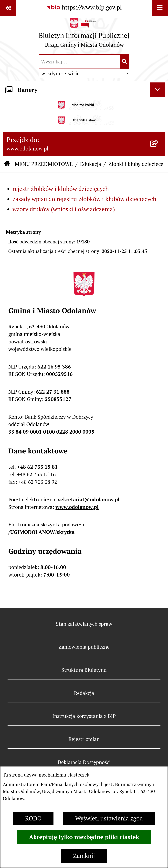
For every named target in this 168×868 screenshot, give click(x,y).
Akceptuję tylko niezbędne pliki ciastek (84, 837)
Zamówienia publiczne (84, 647)
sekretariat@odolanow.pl (89, 499)
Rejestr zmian (84, 739)
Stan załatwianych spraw (84, 624)
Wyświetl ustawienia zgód (109, 818)
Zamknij (84, 856)
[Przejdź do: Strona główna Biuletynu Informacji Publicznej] (7, 164)
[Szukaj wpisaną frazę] (125, 62)
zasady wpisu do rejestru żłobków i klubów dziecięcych (84, 199)
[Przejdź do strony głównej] (84, 35)
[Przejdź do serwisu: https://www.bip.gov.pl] (84, 8)
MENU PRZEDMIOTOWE (44, 164)
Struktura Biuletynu (84, 670)
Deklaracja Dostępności (84, 762)
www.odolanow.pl (77, 507)
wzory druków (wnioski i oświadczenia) (64, 209)
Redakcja (84, 693)
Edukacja (91, 164)
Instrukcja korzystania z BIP (84, 716)
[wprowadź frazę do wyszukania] (79, 62)
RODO (33, 818)
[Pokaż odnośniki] (8, 8)
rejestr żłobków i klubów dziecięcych (61, 189)
